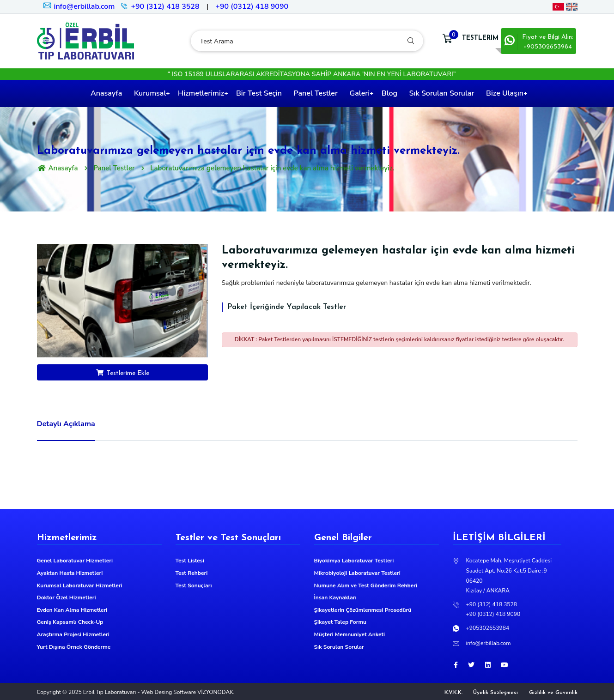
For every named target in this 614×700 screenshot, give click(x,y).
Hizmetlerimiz (201, 93)
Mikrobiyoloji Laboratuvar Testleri (357, 573)
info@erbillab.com (79, 6)
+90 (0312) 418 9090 (252, 6)
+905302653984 (488, 628)
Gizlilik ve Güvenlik (553, 693)
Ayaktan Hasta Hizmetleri (70, 573)
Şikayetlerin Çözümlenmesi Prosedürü (363, 610)
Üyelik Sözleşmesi (495, 693)
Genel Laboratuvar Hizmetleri (75, 561)
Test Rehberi (192, 573)
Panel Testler (316, 93)
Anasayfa (106, 93)
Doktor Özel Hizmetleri (67, 597)
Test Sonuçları (194, 585)
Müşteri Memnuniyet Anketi (350, 634)
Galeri (360, 93)
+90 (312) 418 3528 (165, 6)
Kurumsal (150, 93)
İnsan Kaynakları (335, 597)
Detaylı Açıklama (66, 424)
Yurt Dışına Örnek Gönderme (74, 647)
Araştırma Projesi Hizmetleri (73, 634)
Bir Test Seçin (259, 93)
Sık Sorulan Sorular (442, 93)
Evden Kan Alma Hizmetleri (72, 610)
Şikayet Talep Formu (340, 622)
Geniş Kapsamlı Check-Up (70, 622)
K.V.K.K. (453, 693)
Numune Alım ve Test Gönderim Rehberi (366, 585)
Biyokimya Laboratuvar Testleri (354, 561)
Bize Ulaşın (505, 93)
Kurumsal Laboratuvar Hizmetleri (80, 585)
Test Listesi (190, 561)
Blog (389, 93)
